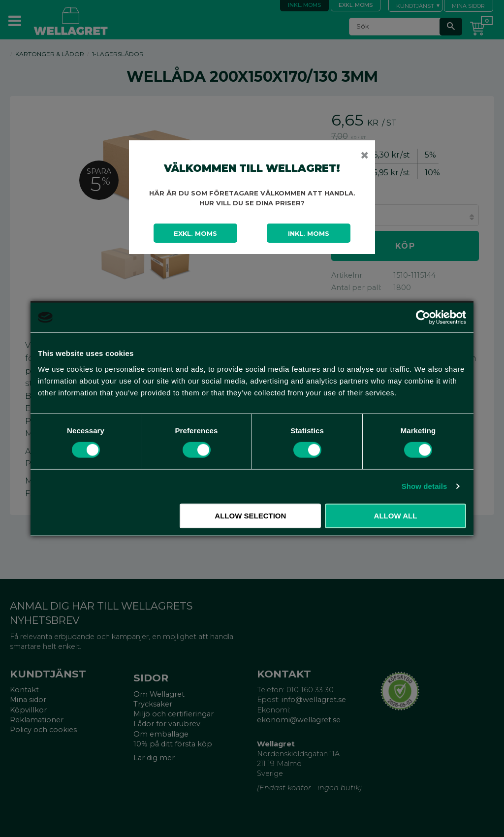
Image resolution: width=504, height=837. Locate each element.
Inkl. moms (309, 233)
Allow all (396, 515)
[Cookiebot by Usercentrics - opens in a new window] (423, 318)
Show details (425, 486)
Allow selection (250, 515)
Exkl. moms (195, 233)
